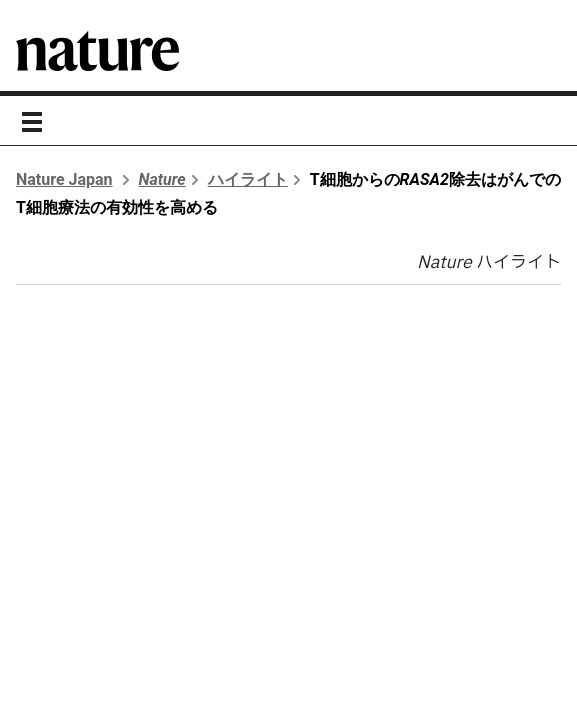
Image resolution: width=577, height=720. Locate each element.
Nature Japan (64, 179)
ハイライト (248, 179)
